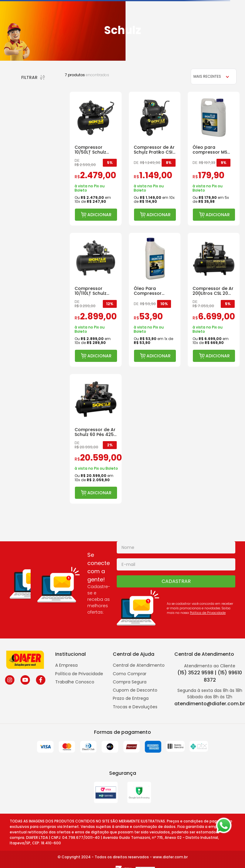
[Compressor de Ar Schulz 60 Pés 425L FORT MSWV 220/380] (96, 439)
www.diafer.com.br (170, 857)
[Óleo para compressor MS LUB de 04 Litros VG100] (214, 159)
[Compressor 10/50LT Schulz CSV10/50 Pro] (96, 159)
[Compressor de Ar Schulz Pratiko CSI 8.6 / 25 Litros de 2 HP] (155, 159)
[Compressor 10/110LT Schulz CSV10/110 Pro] (96, 300)
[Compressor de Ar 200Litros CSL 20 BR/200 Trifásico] (214, 300)
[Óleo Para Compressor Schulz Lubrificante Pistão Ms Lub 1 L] (155, 300)
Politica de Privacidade (208, 613)
